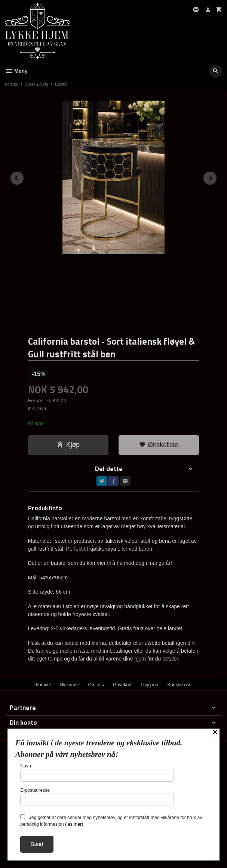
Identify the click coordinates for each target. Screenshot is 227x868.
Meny (16, 71)
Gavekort (122, 685)
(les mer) (74, 824)
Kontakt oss (180, 685)
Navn (97, 772)
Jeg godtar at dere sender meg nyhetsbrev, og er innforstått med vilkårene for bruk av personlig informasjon (111, 821)
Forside (11, 84)
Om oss (96, 685)
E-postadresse (97, 797)
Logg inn (149, 685)
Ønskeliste (159, 445)
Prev (24, 177)
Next (217, 177)
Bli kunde (70, 685)
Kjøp (68, 445)
